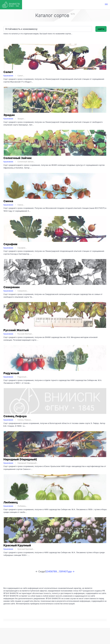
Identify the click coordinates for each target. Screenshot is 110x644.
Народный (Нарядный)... (28, 463)
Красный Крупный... (26, 549)
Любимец (11, 502)
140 (65, 571)
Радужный (11, 373)
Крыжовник (8, 76)
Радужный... (23, 377)
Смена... (21, 205)
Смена (8, 201)
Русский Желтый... (25, 334)
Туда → (70, 571)
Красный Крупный (17, 545)
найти (101, 29)
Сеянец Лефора (15, 416)
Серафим (10, 244)
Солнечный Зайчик (18, 158)
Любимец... (22, 506)
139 (61, 571)
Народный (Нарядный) (20, 459)
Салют (8, 72)
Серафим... (22, 248)
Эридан (9, 115)
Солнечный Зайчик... (26, 162)
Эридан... (21, 119)
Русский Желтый (16, 330)
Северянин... (23, 291)
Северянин (12, 287)
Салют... (21, 76)
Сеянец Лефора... (25, 420)
